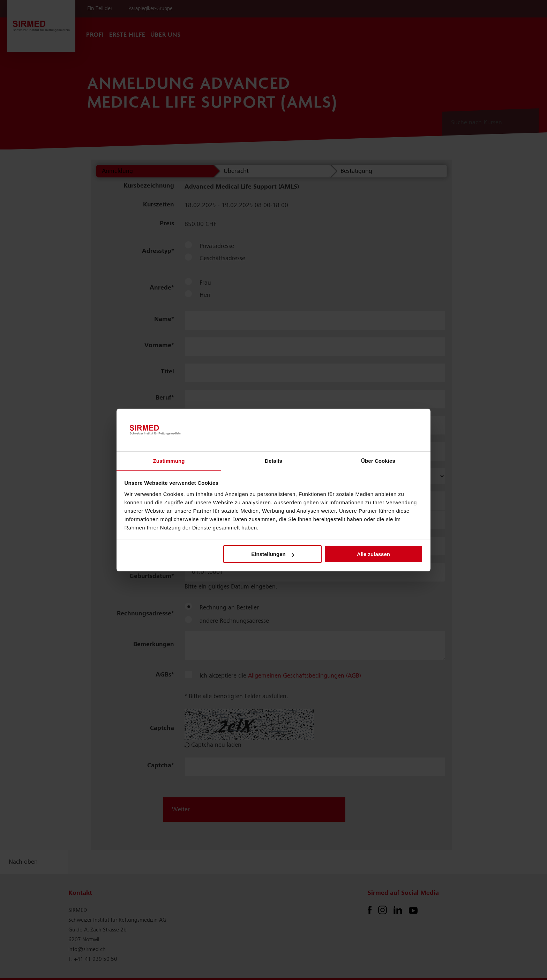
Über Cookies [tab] (378, 461)
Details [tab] (273, 461)
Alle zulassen (373, 554)
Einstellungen (272, 554)
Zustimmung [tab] (169, 461)
